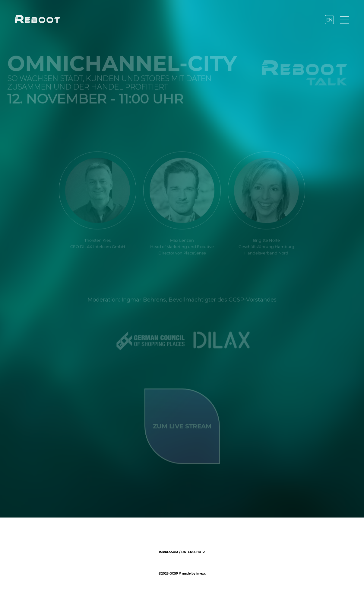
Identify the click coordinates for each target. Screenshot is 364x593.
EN (329, 20)
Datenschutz (193, 552)
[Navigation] (344, 21)
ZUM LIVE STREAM (182, 426)
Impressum (169, 552)
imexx (201, 574)
